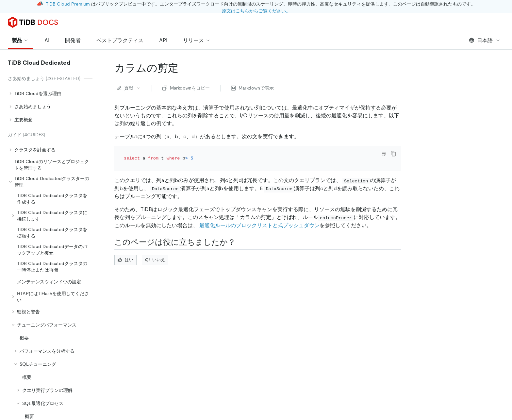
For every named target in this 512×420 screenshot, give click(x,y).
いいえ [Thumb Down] (155, 251)
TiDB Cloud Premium (68, 4)
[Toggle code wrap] (384, 154)
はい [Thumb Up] (125, 251)
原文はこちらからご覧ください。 (256, 11)
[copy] (393, 154)
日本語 (485, 40)
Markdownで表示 (252, 88)
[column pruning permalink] (184, 68)
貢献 (129, 88)
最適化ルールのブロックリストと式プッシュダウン (259, 216)
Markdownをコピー (186, 88)
